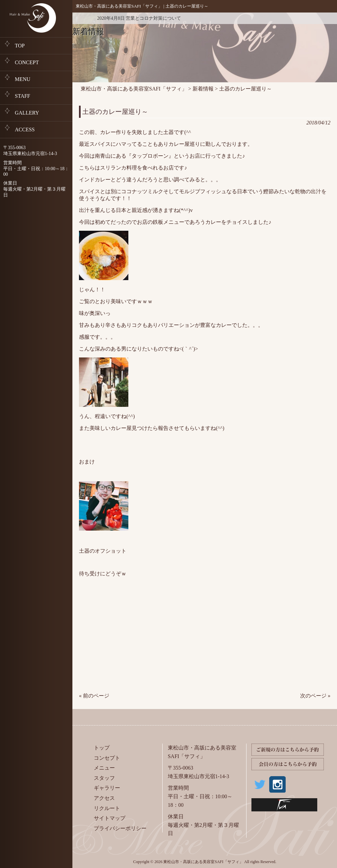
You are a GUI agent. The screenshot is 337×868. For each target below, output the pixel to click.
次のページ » (315, 696)
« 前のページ (94, 696)
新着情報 (82, 18)
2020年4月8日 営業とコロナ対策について (139, 18)
